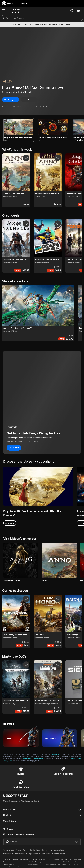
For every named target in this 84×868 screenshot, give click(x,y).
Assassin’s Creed (75, 759)
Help (24, 3)
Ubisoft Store (57, 754)
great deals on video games (33, 759)
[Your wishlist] (72, 11)
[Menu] (4, 11)
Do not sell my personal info (53, 850)
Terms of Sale (46, 854)
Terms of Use (9, 850)
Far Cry (5, 761)
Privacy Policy (22, 850)
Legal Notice (33, 854)
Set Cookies (35, 850)
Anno (10, 761)
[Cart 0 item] (78, 11)
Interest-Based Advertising (14, 854)
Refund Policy (59, 854)
